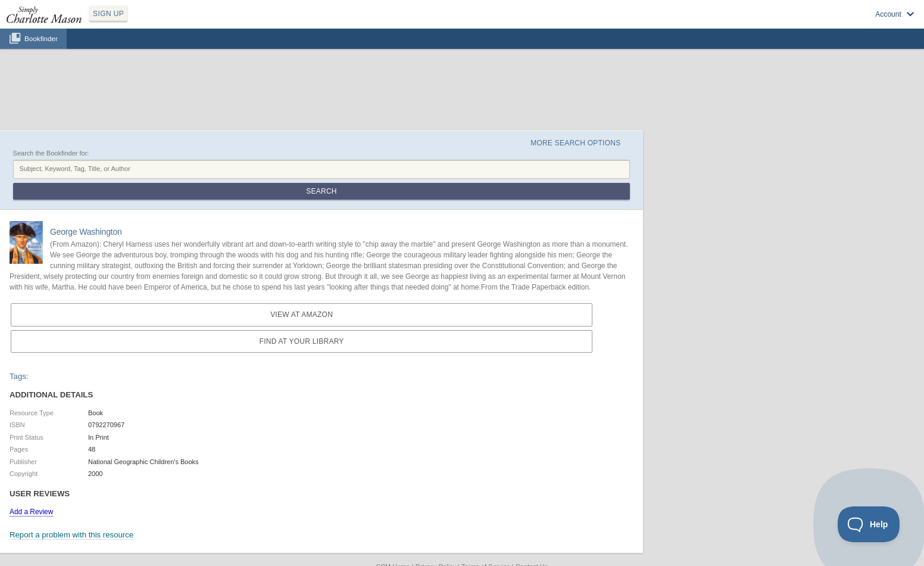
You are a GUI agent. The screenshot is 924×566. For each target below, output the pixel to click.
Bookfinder (41, 38)
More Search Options (575, 143)
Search (321, 191)
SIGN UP (108, 14)
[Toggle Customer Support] (869, 524)
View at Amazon (302, 315)
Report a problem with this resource (71, 535)
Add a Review (31, 512)
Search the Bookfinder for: (51, 153)
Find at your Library (302, 341)
